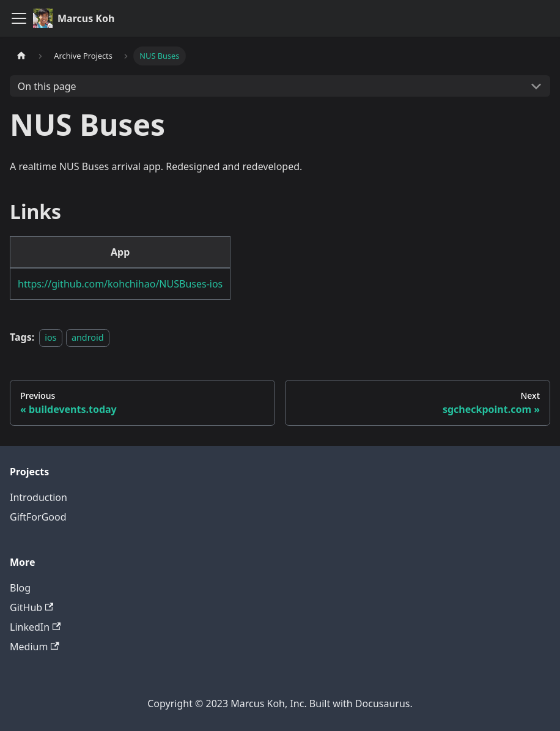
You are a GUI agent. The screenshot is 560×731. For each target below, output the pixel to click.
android (88, 337)
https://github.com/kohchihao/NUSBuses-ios (120, 284)
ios (50, 337)
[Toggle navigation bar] (19, 18)
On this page (47, 86)
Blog (20, 588)
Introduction (39, 497)
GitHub (31, 607)
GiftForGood (38, 517)
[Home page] (21, 56)
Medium (35, 647)
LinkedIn (35, 627)
